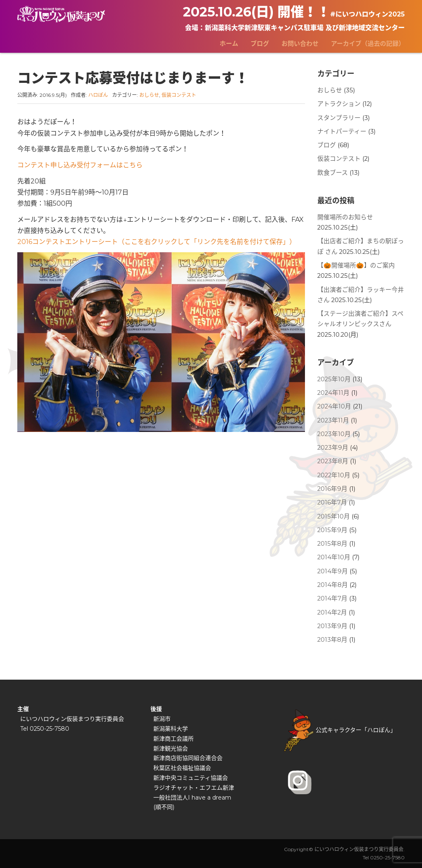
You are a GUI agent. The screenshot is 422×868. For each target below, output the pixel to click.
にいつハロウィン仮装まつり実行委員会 (72, 719)
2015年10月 (334, 516)
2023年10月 (334, 434)
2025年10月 (334, 379)
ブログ (260, 43)
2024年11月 (333, 393)
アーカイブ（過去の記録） (368, 43)
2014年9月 (333, 571)
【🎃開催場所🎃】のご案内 (356, 265)
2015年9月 (332, 530)
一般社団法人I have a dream (192, 798)
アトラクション (339, 104)
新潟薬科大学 (171, 729)
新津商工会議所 (173, 739)
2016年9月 (332, 489)
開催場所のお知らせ (345, 217)
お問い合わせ (300, 43)
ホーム (229, 43)
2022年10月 (334, 475)
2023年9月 (333, 448)
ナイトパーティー (342, 131)
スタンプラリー (339, 118)
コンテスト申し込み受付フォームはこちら (80, 165)
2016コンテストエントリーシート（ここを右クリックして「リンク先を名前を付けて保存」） (157, 242)
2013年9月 (332, 626)
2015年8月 (332, 544)
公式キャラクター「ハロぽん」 (340, 730)
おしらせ (149, 95)
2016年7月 (332, 502)
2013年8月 (332, 640)
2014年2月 (332, 612)
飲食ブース (333, 173)
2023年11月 (333, 420)
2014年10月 (334, 557)
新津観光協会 (171, 748)
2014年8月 (333, 585)
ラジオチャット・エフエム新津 (194, 788)
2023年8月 (333, 461)
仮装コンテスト (179, 95)
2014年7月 (332, 598)
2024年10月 (334, 406)
